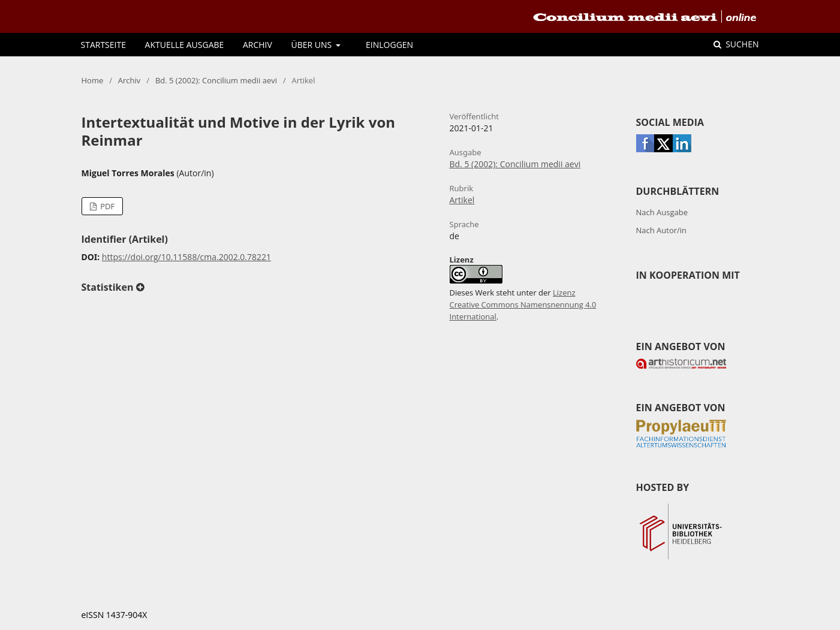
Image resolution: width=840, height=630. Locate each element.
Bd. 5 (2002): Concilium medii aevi (216, 80)
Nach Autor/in (662, 230)
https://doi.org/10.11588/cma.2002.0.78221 (186, 257)
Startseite (103, 45)
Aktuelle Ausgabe (185, 45)
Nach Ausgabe (662, 212)
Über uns (313, 45)
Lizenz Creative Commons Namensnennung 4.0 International (523, 305)
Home (93, 80)
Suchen (741, 44)
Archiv (258, 45)
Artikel (462, 200)
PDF (106, 206)
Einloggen (389, 45)
